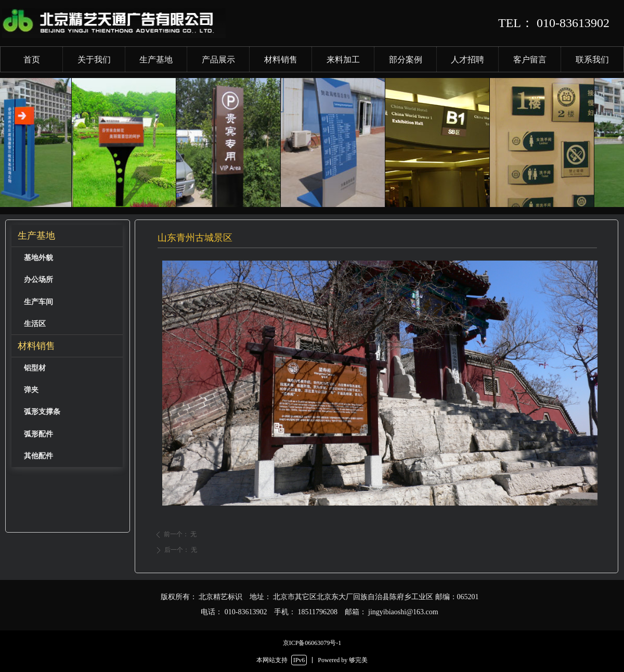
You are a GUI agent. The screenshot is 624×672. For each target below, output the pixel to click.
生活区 (35, 324)
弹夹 (31, 390)
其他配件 (38, 456)
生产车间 (38, 302)
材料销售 (36, 346)
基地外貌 (38, 258)
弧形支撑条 (42, 412)
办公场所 (38, 280)
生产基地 (36, 236)
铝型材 (35, 368)
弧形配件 (38, 434)
